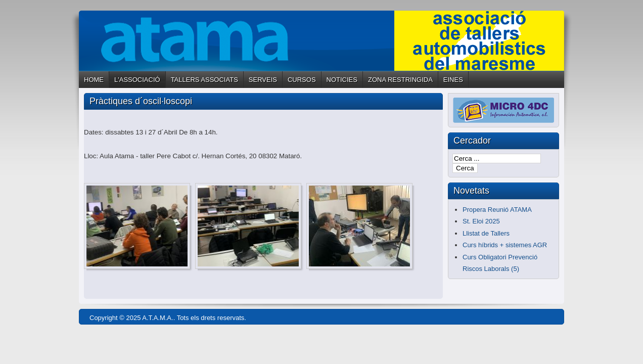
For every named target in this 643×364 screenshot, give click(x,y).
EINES (453, 80)
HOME (94, 80)
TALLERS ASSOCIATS (204, 80)
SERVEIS (263, 80)
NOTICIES (342, 80)
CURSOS (302, 80)
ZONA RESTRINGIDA (400, 80)
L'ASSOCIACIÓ (137, 80)
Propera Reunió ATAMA (497, 210)
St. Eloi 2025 (481, 221)
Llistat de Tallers (486, 233)
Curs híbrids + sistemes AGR (505, 245)
